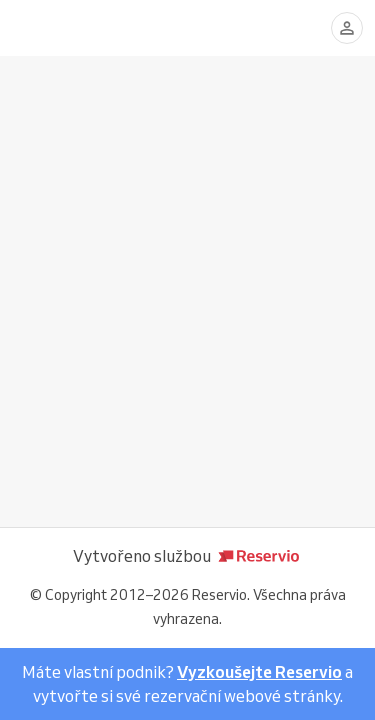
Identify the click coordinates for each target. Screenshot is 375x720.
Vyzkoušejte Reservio (259, 672)
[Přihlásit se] (347, 28)
